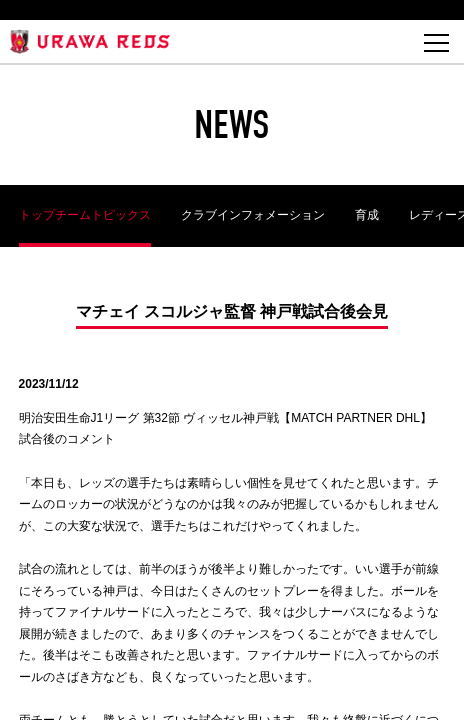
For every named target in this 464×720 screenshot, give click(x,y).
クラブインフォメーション (253, 215)
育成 (367, 215)
